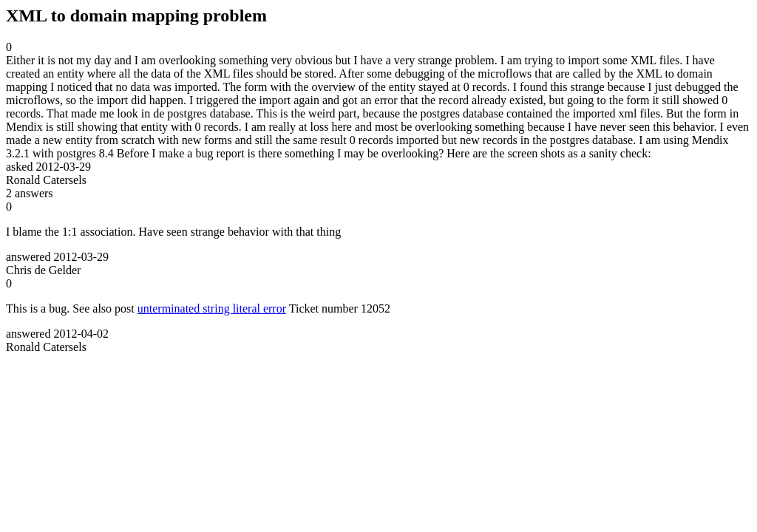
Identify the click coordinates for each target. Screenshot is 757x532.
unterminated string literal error (212, 308)
